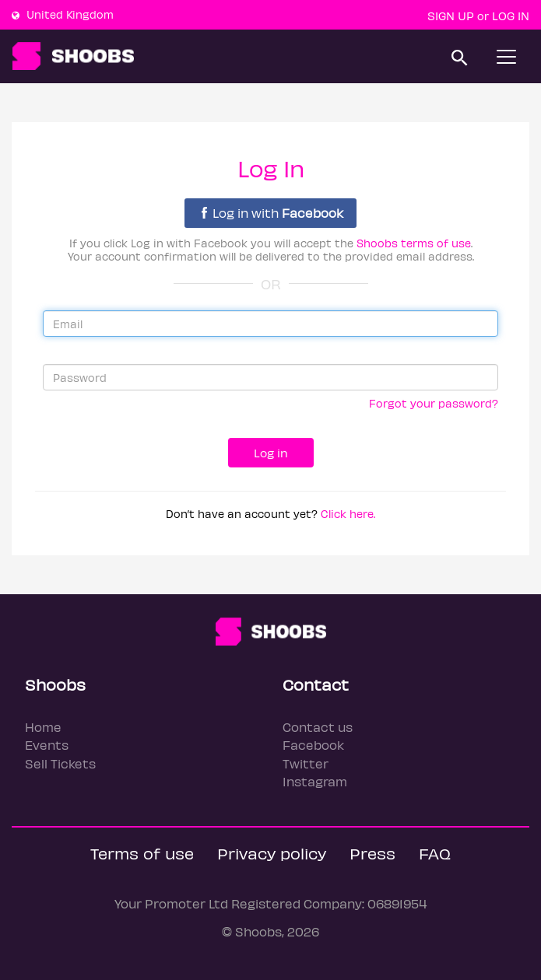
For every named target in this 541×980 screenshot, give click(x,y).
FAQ (435, 853)
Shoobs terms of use (414, 243)
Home (43, 727)
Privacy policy (272, 853)
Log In (511, 16)
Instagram (315, 781)
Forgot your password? (434, 403)
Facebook (313, 745)
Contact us (318, 727)
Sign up (451, 16)
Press (372, 853)
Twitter (306, 763)
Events (47, 745)
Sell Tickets (60, 763)
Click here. (348, 514)
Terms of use (142, 853)
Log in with (272, 213)
